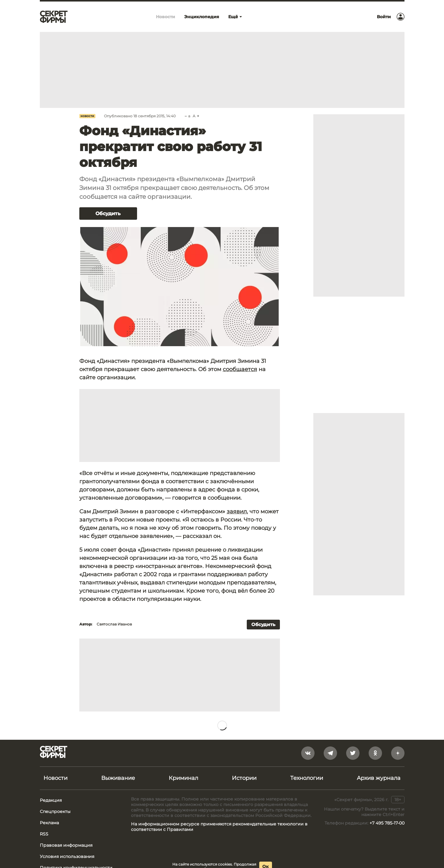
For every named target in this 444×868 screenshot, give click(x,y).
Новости (87, 116)
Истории (244, 778)
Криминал (183, 778)
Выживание (118, 778)
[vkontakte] (308, 753)
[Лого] (54, 17)
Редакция (51, 800)
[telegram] (330, 753)
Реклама (49, 823)
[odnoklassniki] (375, 753)
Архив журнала (379, 778)
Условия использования (67, 856)
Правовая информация (66, 845)
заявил (237, 511)
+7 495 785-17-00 (387, 823)
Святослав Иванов (114, 624)
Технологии (307, 778)
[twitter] (353, 753)
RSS (44, 834)
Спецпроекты (55, 811)
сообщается (240, 369)
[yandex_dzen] (398, 753)
